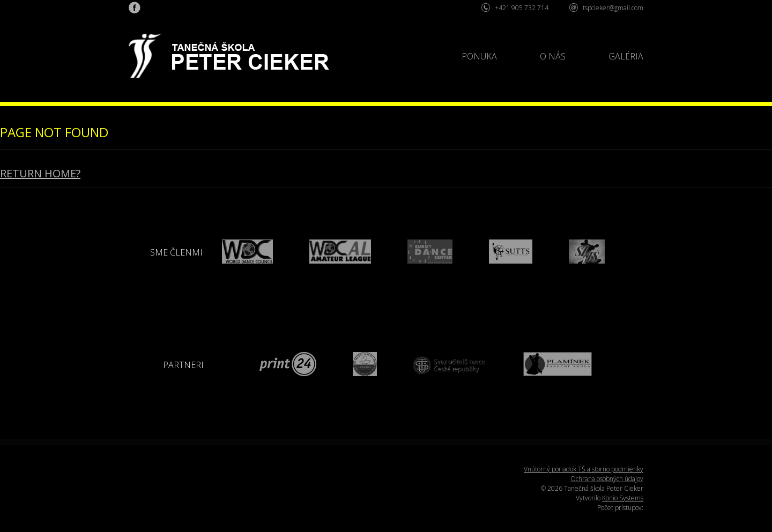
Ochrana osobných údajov (607, 479)
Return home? (40, 173)
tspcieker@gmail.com (613, 8)
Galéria (626, 56)
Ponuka (479, 56)
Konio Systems (623, 498)
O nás (553, 56)
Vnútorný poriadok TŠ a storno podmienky (584, 469)
